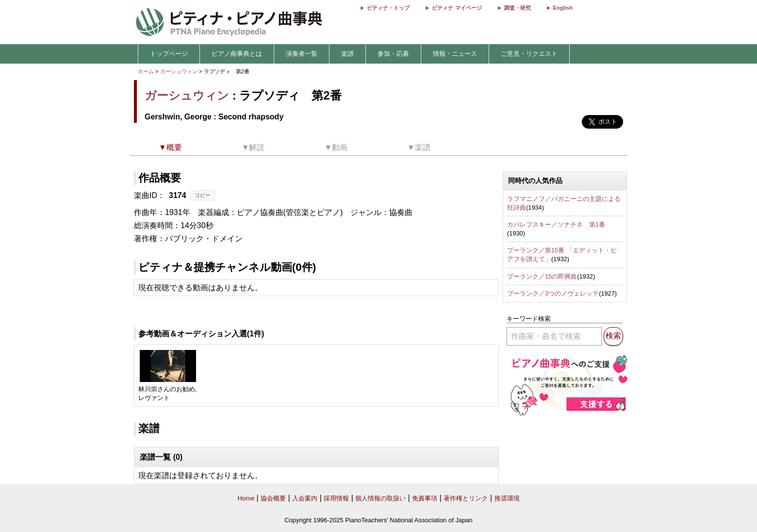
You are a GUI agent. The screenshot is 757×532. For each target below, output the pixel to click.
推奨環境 (507, 498)
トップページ (169, 54)
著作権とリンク (466, 498)
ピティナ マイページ (457, 8)
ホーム (146, 71)
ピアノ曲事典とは (237, 54)
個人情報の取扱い (380, 498)
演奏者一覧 (302, 54)
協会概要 (273, 498)
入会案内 (305, 498)
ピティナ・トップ (388, 8)
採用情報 (336, 498)
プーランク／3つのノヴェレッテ (553, 293)
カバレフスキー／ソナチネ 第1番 (556, 224)
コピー (203, 195)
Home (246, 498)
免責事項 (425, 498)
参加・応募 (393, 54)
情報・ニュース (455, 54)
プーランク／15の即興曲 (542, 276)
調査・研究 (518, 8)
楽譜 (347, 54)
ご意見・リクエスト (529, 54)
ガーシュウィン (179, 71)
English (563, 8)
